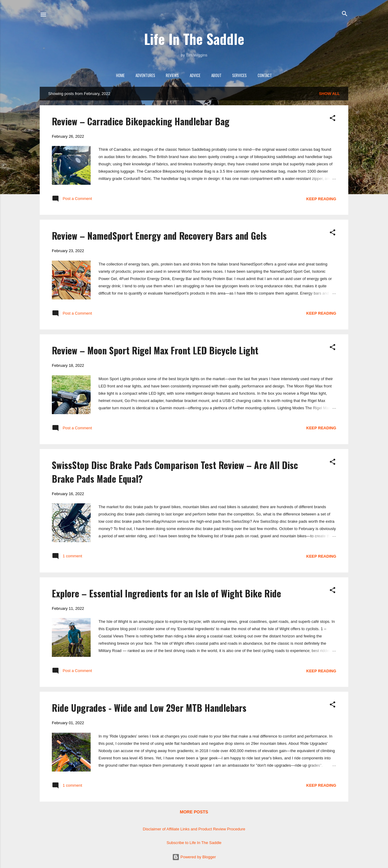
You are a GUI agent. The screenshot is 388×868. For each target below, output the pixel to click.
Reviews (172, 75)
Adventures (145, 75)
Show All (329, 94)
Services (239, 75)
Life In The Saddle (194, 39)
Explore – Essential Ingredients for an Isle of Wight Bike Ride (166, 593)
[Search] (345, 14)
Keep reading (321, 199)
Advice (195, 75)
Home (120, 75)
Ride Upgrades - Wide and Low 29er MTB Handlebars (149, 708)
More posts (194, 812)
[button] (333, 118)
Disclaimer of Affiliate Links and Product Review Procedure (194, 829)
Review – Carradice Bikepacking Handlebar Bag (141, 121)
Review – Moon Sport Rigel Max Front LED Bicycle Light (155, 350)
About (216, 75)
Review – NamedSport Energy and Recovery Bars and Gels (159, 236)
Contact (265, 75)
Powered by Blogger (194, 857)
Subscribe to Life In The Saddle (194, 843)
